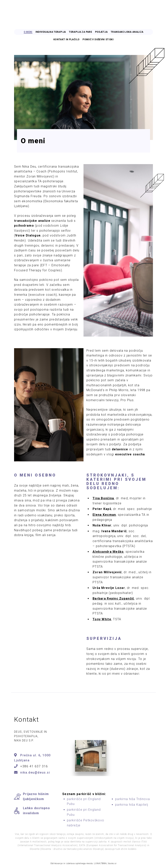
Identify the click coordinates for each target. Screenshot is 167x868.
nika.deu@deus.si (35, 772)
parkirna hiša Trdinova (132, 799)
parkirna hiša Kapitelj (132, 805)
